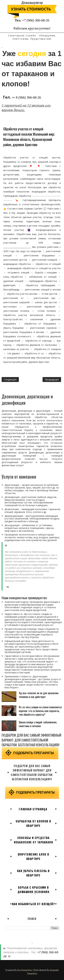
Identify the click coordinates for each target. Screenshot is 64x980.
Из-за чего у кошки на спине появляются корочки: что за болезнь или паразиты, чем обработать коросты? (40, 711)
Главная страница (33, 809)
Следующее (10, 379)
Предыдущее (52, 379)
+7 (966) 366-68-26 (36, 20)
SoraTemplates (25, 970)
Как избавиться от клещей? (34, 904)
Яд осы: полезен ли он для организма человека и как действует (39, 695)
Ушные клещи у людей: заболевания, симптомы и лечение (38, 724)
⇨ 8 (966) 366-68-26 (26, 97)
